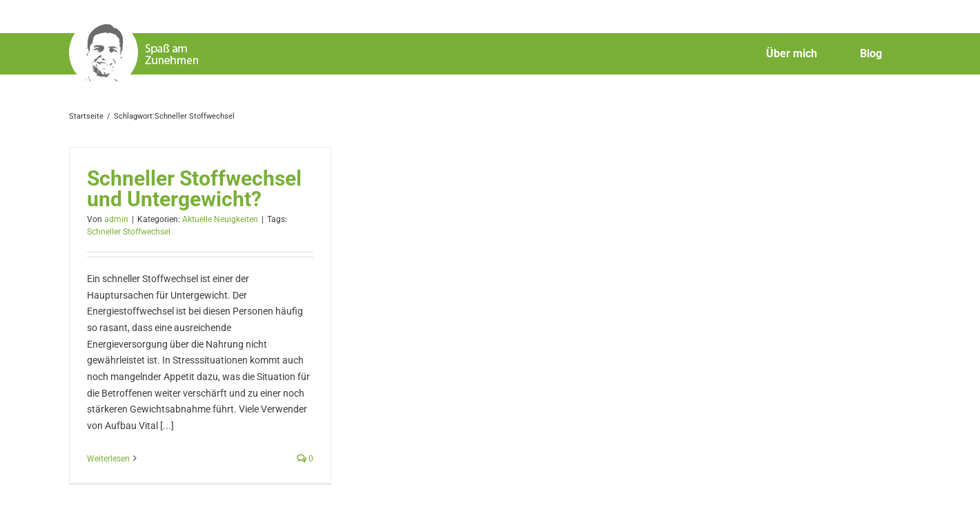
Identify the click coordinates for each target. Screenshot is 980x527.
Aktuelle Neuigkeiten (220, 219)
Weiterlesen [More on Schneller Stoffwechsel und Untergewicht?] (108, 459)
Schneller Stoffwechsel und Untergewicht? (194, 189)
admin (116, 219)
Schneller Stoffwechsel (129, 232)
